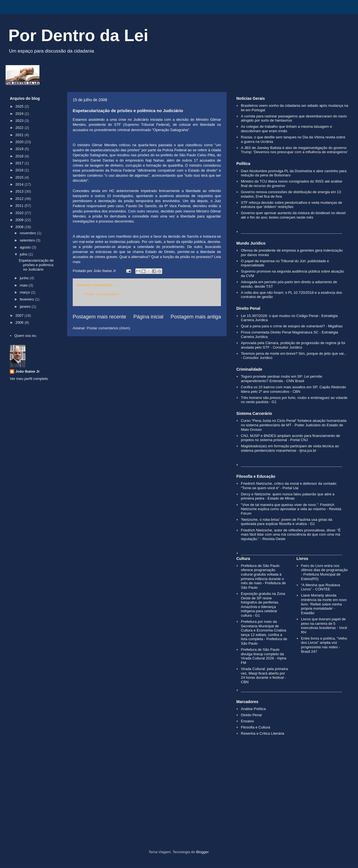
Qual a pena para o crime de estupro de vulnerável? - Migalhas (292, 326)
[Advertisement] (179, 802)
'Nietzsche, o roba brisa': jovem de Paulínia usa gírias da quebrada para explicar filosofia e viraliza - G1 (287, 522)
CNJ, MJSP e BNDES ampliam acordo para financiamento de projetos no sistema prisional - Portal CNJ (290, 438)
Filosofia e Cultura (255, 727)
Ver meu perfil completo (29, 379)
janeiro (26, 307)
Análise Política (253, 709)
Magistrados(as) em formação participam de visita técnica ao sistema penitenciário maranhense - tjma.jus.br (290, 448)
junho (25, 278)
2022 (20, 128)
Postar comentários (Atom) (109, 328)
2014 (20, 184)
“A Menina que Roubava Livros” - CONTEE (320, 587)
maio (24, 285)
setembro (28, 240)
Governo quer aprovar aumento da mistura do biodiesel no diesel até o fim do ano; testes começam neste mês (293, 215)
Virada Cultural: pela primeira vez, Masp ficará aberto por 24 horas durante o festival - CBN (264, 675)
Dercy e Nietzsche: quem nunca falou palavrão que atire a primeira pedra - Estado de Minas (288, 496)
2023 (20, 121)
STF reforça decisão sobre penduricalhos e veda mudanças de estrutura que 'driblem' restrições (291, 205)
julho (24, 254)
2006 (20, 322)
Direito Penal (251, 715)
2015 (20, 177)
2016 (20, 170)
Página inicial (148, 317)
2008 (20, 227)
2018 (20, 156)
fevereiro (27, 299)
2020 (20, 142)
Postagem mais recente (99, 317)
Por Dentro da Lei (78, 35)
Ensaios (247, 721)
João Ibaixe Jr (28, 371)
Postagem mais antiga (196, 317)
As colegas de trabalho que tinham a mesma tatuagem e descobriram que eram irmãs (286, 129)
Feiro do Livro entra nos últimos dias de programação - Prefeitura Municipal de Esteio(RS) (324, 572)
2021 (20, 135)
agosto (26, 247)
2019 (20, 149)
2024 (20, 114)
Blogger (202, 852)
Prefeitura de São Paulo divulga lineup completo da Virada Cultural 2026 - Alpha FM (263, 656)
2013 (20, 191)
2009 (20, 220)
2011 (20, 206)
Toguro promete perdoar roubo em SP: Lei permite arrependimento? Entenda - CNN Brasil (282, 379)
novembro (28, 233)
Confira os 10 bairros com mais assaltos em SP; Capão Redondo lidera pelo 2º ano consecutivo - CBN (293, 389)
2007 (20, 315)
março (25, 292)
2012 (20, 199)
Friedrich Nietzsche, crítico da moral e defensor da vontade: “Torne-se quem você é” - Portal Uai (289, 486)
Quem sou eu (25, 336)
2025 (20, 106)
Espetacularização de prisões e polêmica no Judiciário (36, 265)
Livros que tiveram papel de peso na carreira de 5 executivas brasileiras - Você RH (324, 626)
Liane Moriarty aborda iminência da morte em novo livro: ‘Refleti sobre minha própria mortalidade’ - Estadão (324, 604)
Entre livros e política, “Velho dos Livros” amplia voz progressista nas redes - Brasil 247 (324, 645)
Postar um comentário (102, 294)
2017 (20, 163)
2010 (20, 213)
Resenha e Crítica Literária (262, 733)
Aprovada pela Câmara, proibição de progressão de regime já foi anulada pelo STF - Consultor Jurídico (293, 345)
